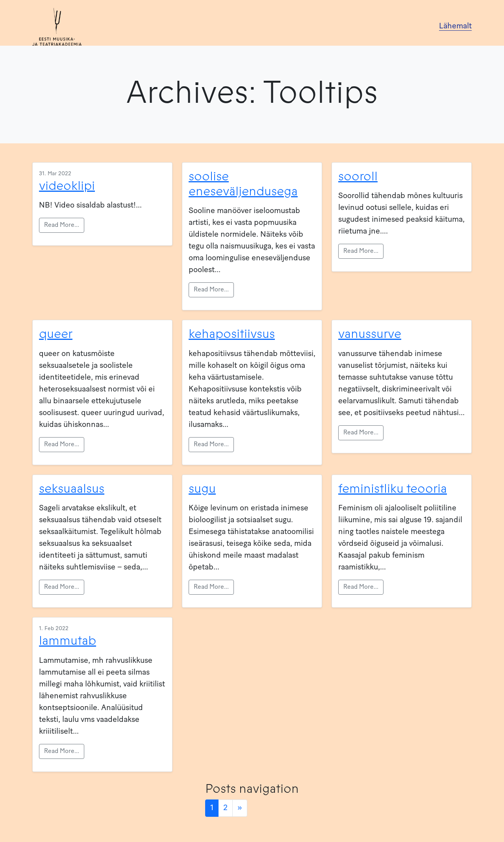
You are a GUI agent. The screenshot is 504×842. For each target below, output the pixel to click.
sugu (202, 489)
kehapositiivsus (232, 334)
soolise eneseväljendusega (243, 184)
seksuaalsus (72, 489)
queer (56, 334)
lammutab (68, 641)
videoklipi (67, 186)
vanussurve (370, 334)
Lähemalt (455, 26)
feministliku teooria (393, 489)
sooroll (358, 176)
